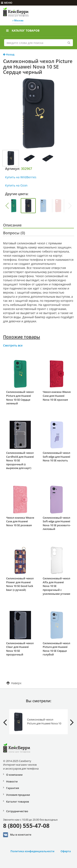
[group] (13, 206)
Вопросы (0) (14, 233)
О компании (14, 775)
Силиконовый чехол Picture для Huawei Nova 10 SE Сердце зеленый (20, 398)
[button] (7, 206)
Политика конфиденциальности (32, 851)
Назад (9, 54)
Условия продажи (18, 795)
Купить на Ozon (16, 185)
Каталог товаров (23, 30)
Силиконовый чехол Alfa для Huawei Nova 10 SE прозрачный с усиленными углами (56, 586)
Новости (12, 781)
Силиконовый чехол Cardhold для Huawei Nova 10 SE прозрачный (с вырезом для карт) (20, 460)
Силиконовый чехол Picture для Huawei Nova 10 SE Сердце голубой (56, 649)
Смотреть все (13, 345)
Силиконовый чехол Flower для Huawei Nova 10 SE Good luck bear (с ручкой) (20, 584)
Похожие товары (22, 337)
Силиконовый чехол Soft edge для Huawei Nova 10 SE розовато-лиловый (57, 523)
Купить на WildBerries (21, 177)
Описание (12, 225)
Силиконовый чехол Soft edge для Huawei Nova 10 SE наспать (56, 457)
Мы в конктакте (17, 835)
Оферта (66, 851)
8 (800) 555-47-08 (26, 826)
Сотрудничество (17, 811)
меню (7, 3)
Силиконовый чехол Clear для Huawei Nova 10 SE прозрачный (20, 649)
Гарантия (13, 788)
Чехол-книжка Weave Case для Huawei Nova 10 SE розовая (20, 521)
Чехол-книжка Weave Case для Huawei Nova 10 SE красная (57, 396)
